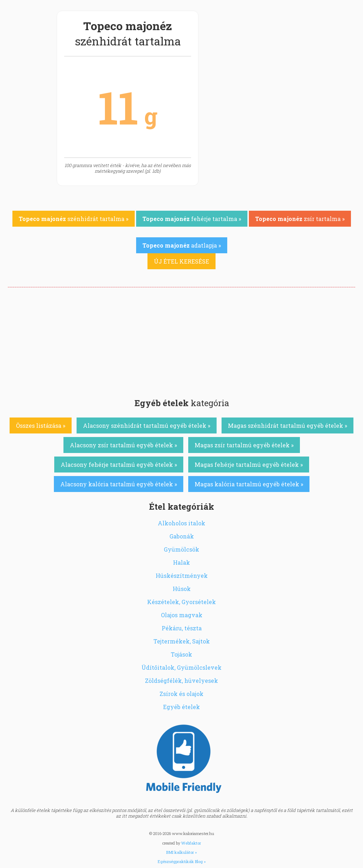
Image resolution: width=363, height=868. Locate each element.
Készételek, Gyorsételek (181, 602)
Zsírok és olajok (181, 694)
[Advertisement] (181, 341)
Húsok (182, 589)
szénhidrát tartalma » (74, 219)
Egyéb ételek (181, 707)
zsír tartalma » (300, 219)
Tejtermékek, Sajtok (182, 641)
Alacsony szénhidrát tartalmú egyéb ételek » (147, 425)
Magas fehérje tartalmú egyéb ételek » (249, 465)
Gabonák (182, 536)
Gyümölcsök (181, 549)
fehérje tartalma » (192, 219)
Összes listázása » (41, 425)
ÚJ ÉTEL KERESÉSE (181, 261)
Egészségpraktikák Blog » (182, 861)
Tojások (181, 654)
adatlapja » (182, 245)
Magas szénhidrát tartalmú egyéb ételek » (287, 425)
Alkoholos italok (181, 523)
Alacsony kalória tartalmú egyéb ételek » (119, 484)
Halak (181, 562)
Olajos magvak (182, 615)
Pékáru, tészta (182, 628)
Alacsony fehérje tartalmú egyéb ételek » (119, 465)
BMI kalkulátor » (181, 852)
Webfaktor (191, 843)
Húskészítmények (182, 576)
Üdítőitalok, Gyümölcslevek (181, 667)
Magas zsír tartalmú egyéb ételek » (244, 445)
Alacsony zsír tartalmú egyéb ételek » (123, 445)
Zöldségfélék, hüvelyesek (181, 681)
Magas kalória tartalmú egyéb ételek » (249, 484)
